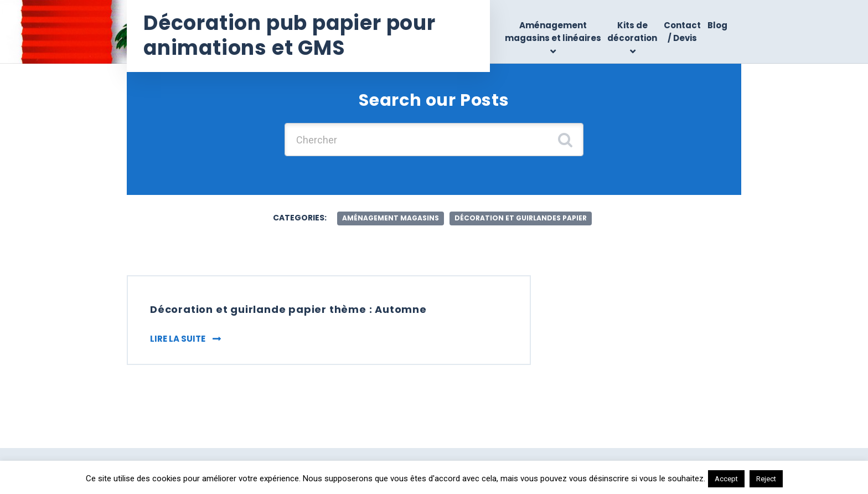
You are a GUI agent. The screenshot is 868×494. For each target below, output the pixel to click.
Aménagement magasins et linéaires (553, 32)
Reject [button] (766, 479)
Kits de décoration (632, 32)
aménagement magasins (391, 218)
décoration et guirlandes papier (521, 218)
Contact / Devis (682, 32)
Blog (717, 25)
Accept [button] (726, 479)
